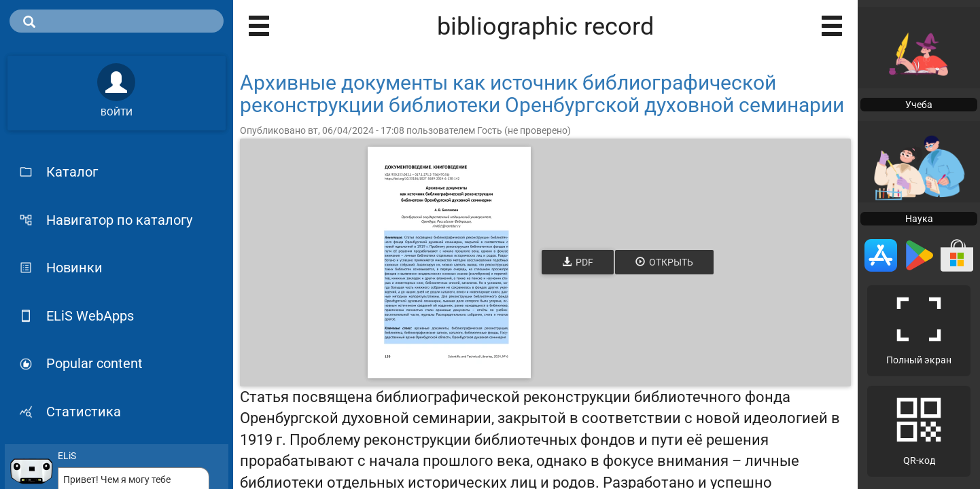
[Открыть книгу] (449, 262)
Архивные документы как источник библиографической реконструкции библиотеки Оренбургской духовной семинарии (542, 94)
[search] (117, 21)
